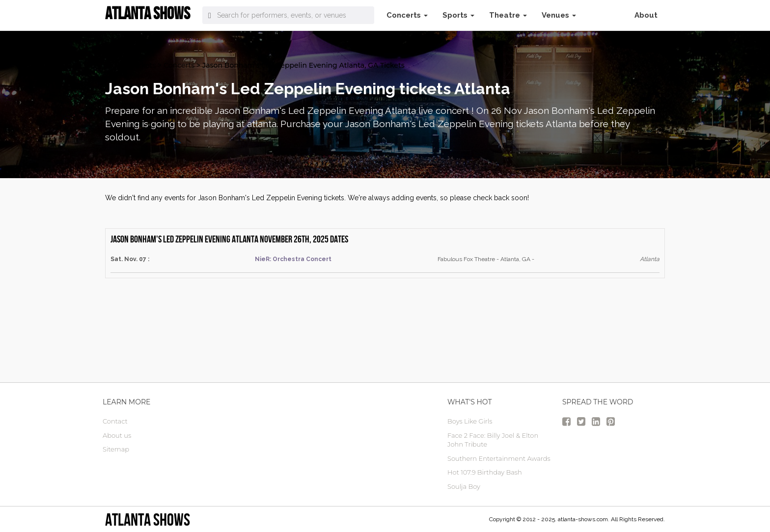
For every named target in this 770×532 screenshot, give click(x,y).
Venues (559, 15)
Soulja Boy (464, 486)
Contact (115, 421)
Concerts (407, 15)
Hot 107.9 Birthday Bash (485, 472)
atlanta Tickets (130, 65)
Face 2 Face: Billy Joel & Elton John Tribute (493, 440)
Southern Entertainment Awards (499, 458)
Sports (458, 15)
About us (117, 435)
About (646, 15)
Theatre (508, 15)
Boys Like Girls (470, 421)
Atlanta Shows (148, 519)
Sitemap (116, 449)
